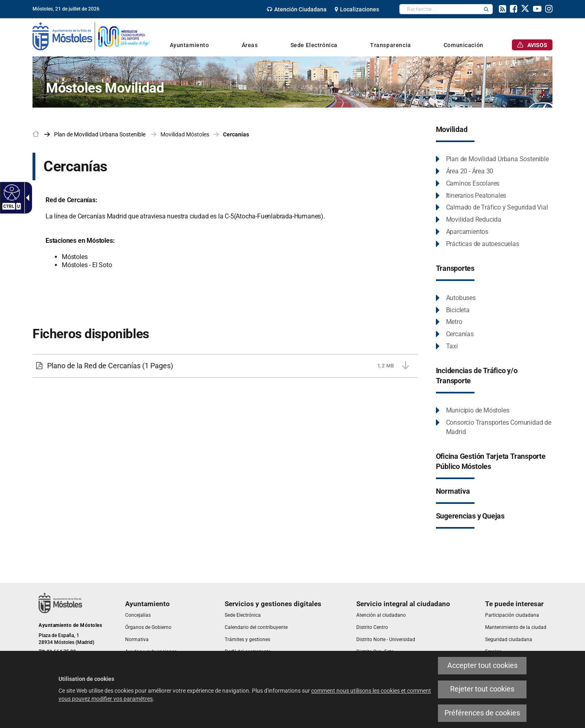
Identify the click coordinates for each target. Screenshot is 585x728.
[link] (297, 9)
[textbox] (440, 9)
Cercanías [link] (236, 134)
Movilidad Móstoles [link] (185, 134)
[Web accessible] (11, 192)
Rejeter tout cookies (482, 689)
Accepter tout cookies (482, 665)
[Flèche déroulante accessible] (26, 198)
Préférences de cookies (482, 713)
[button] (486, 9)
